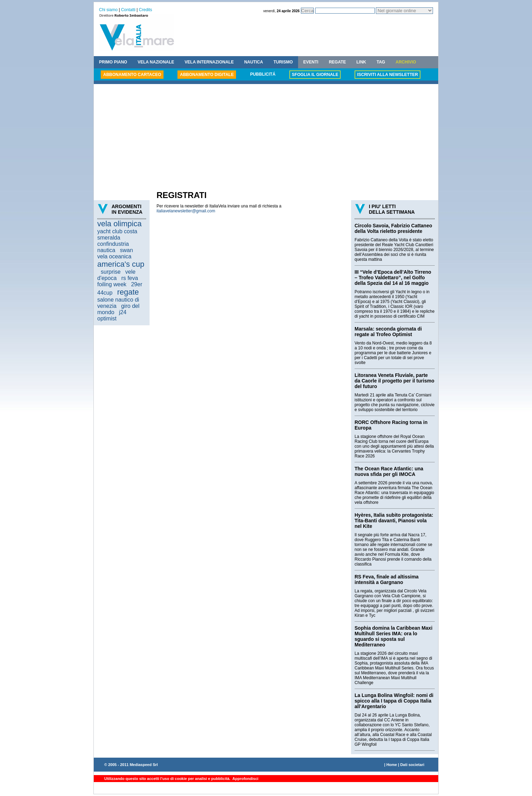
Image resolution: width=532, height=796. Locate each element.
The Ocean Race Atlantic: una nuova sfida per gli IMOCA (389, 471)
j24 (123, 312)
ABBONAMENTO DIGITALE (207, 75)
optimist (107, 319)
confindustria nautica (113, 247)
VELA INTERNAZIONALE (209, 62)
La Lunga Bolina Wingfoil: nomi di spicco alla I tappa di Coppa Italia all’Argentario (394, 701)
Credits (145, 10)
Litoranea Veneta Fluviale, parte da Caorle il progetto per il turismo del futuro (394, 381)
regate (128, 292)
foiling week (112, 284)
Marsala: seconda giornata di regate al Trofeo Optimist (388, 332)
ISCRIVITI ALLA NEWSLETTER (387, 75)
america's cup (121, 264)
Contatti (128, 10)
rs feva (130, 278)
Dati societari (412, 765)
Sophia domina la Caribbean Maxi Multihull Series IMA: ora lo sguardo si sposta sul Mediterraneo (393, 636)
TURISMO (283, 62)
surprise (111, 272)
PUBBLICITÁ (263, 74)
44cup (105, 293)
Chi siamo (108, 10)
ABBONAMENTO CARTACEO (132, 75)
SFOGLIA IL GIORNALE (315, 75)
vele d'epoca (116, 275)
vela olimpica (119, 224)
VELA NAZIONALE (156, 62)
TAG (381, 62)
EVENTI (311, 62)
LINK (361, 62)
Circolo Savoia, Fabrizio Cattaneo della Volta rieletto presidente (393, 228)
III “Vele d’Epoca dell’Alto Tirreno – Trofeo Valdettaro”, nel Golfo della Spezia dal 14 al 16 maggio (393, 278)
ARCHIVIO (406, 62)
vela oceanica (114, 256)
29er (137, 284)
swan (126, 250)
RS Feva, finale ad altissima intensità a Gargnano (387, 579)
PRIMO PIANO (113, 62)
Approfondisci (245, 779)
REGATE (337, 62)
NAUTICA (253, 62)
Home (392, 765)
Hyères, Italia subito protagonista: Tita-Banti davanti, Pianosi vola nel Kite (394, 521)
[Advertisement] (266, 138)
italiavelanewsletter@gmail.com (186, 211)
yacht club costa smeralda (117, 234)
